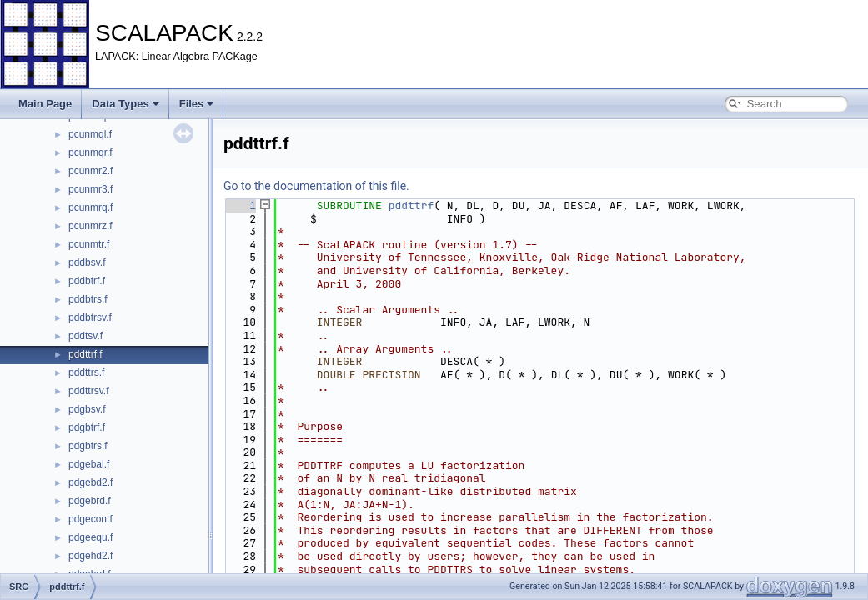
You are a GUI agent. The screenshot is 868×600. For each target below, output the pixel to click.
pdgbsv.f (87, 409)
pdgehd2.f (90, 556)
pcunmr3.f (90, 189)
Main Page (45, 104)
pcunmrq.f (90, 207)
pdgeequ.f (90, 537)
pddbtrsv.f (90, 317)
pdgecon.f (90, 519)
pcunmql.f (90, 134)
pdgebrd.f (90, 501)
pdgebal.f (89, 464)
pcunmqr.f (90, 152)
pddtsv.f (85, 336)
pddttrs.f (86, 372)
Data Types (125, 104)
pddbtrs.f (88, 299)
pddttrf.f (85, 354)
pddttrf (411, 205)
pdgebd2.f (90, 482)
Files (197, 104)
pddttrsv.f (88, 391)
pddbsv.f (87, 262)
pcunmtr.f (89, 244)
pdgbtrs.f (88, 446)
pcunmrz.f (90, 226)
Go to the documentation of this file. (316, 186)
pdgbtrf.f (87, 427)
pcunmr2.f (90, 171)
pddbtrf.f (87, 281)
